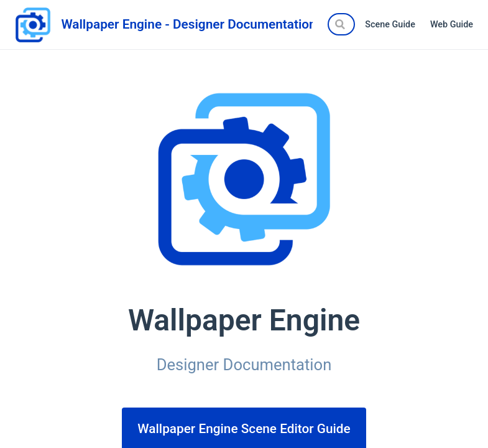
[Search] (341, 24)
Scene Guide (390, 25)
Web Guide (452, 25)
